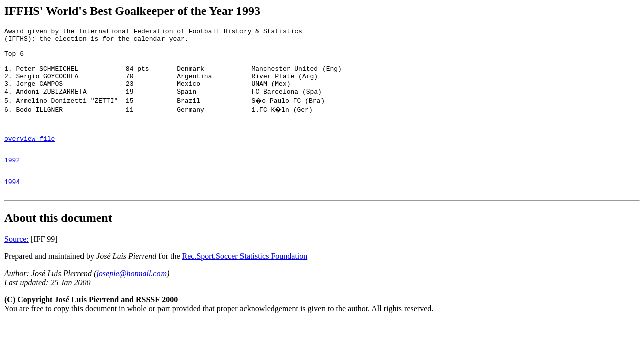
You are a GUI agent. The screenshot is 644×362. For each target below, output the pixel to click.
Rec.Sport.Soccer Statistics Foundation (245, 282)
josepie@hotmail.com (131, 299)
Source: (16, 265)
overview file (29, 156)
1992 (12, 181)
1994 (12, 206)
